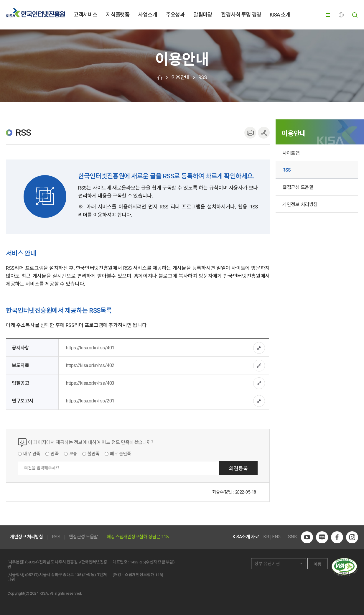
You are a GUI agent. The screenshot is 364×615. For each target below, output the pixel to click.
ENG (342, 15)
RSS (203, 77)
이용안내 (180, 77)
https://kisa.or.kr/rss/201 (90, 401)
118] (159, 575)
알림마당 (203, 15)
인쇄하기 (250, 133)
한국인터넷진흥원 (35, 13)
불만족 (94, 454)
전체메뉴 (329, 15)
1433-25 (137, 562)
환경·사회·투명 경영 (241, 15)
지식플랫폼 (118, 15)
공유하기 (264, 133)
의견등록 (238, 468)
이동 (317, 564)
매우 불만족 (120, 454)
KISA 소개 (280, 15)
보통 (73, 454)
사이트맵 (291, 153)
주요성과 (175, 15)
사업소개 (148, 15)
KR (266, 537)
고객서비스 (85, 15)
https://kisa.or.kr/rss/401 (90, 348)
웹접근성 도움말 (298, 187)
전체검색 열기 (355, 15)
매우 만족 (32, 454)
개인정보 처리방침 (300, 204)
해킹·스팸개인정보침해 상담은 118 (138, 537)
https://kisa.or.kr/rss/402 (90, 365)
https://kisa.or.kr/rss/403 (90, 383)
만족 (55, 454)
